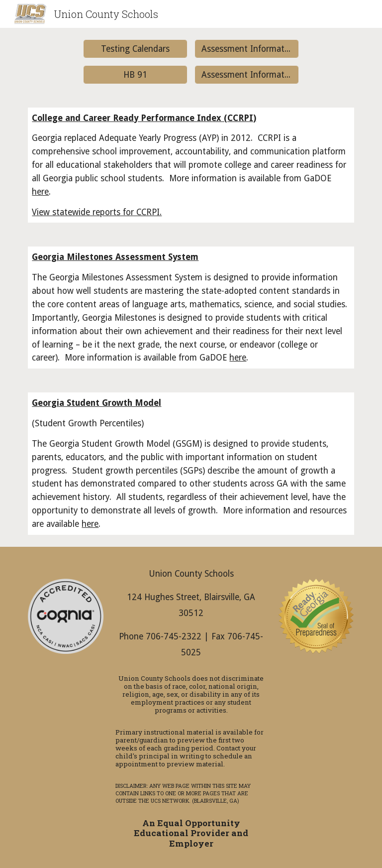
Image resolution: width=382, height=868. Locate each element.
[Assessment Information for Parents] (246, 49)
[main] (191, 165)
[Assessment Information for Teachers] (246, 74)
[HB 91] (135, 74)
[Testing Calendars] (135, 49)
